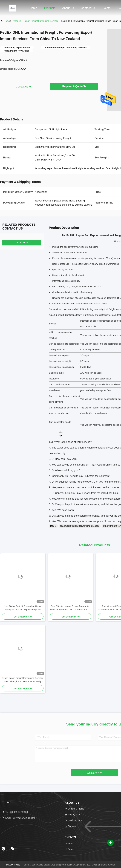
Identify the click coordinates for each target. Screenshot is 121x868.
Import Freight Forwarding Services (41, 21)
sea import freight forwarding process (80, 526)
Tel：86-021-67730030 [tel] (15, 812)
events (106, 8)
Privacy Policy (13, 865)
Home (33, 8)
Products (50, 8)
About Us (68, 8)
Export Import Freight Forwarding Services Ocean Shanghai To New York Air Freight (23, 680)
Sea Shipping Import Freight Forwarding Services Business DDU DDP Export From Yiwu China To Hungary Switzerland (71, 608)
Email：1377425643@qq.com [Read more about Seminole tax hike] (19, 818)
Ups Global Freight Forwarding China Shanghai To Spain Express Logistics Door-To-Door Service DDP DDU (23, 608)
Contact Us (88, 8)
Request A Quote (74, 86)
